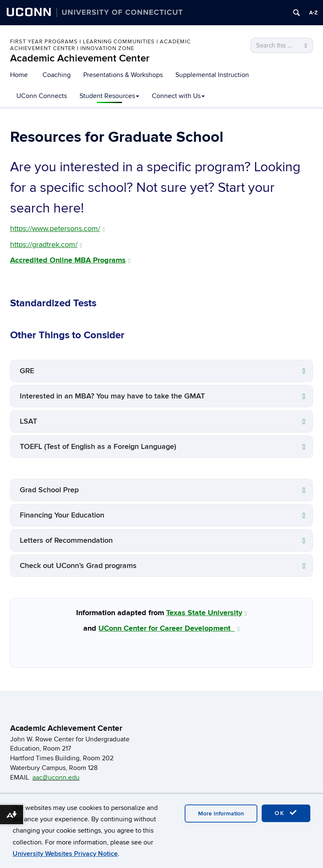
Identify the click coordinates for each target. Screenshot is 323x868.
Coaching (57, 75)
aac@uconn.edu (56, 778)
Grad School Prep (49, 490)
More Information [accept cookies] (221, 814)
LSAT (28, 421)
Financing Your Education (62, 515)
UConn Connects (42, 96)
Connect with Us (178, 96)
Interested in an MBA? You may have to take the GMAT (112, 396)
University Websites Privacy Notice (65, 854)
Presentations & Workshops (123, 75)
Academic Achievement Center (80, 58)
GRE (27, 371)
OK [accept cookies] (286, 813)
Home (19, 75)
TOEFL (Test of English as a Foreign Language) (98, 447)
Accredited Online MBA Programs (70, 260)
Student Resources (109, 96)
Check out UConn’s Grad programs (78, 566)
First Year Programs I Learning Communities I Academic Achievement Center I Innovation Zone (101, 45)
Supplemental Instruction (212, 75)
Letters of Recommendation (66, 540)
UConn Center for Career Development (169, 629)
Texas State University (207, 613)
